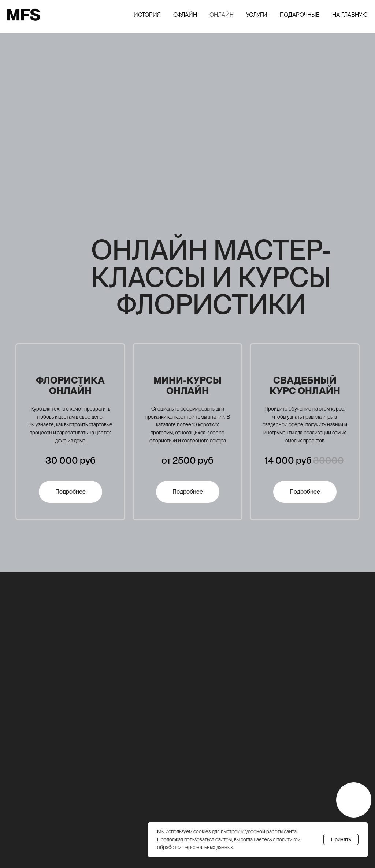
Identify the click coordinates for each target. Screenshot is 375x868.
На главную (350, 15)
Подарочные (300, 15)
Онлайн (222, 15)
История (147, 15)
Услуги (257, 15)
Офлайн (185, 15)
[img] (354, 800)
